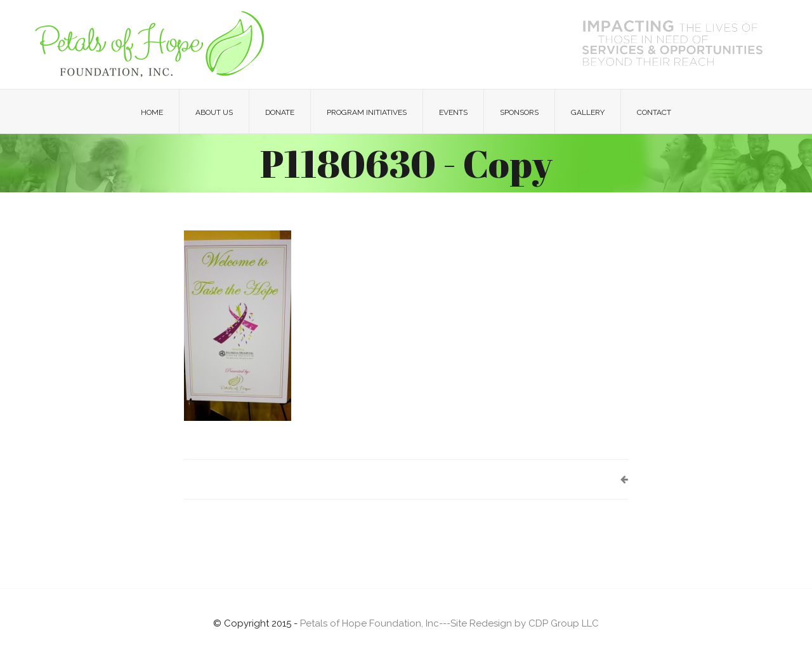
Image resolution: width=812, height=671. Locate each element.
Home (152, 112)
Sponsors (519, 112)
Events (453, 112)
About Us (214, 112)
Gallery (588, 112)
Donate (280, 112)
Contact (654, 112)
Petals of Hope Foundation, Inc (370, 623)
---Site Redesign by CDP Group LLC (519, 623)
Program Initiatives (367, 112)
